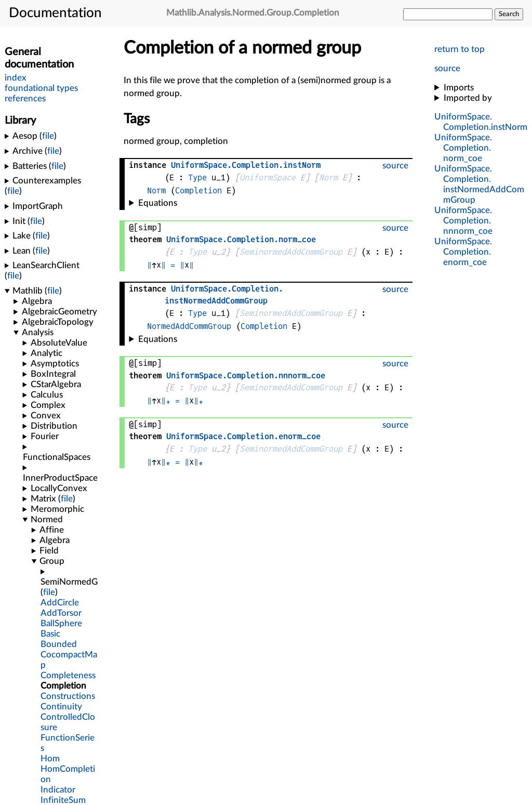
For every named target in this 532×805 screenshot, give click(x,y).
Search (509, 14)
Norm (328, 177)
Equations (158, 203)
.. (463, 148)
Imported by (468, 98)
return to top (460, 49)
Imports (459, 88)
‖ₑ (166, 462)
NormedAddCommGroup (189, 326)
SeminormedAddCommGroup (291, 252)
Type (197, 177)
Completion (198, 190)
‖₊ (166, 400)
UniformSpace (268, 177)
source (447, 68)
